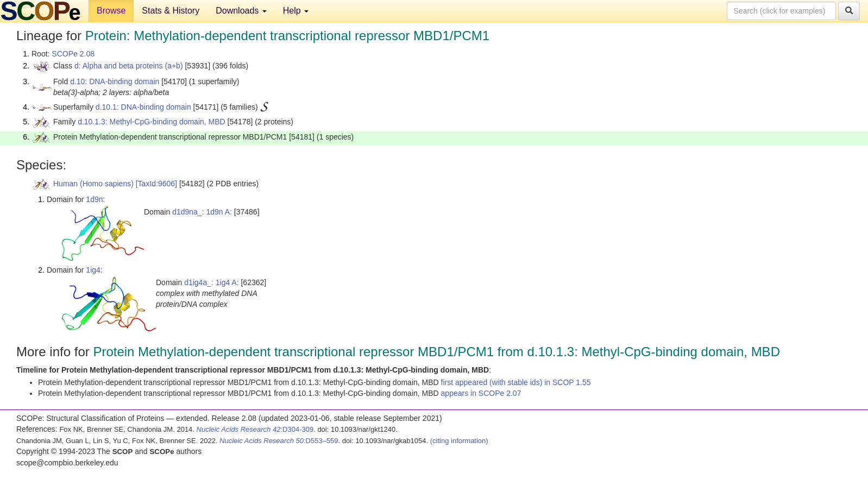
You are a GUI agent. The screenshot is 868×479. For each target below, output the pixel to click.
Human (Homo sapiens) (93, 184)
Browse (111, 11)
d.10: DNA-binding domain (115, 81)
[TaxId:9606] (156, 184)
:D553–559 (279, 441)
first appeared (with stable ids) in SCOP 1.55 (516, 382)
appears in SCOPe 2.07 (481, 393)
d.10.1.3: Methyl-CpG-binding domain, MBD (152, 122)
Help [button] (296, 11)
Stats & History (171, 11)
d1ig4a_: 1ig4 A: (211, 282)
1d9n (94, 199)
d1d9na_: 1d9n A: (202, 212)
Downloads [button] (241, 11)
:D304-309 (255, 429)
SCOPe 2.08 (73, 54)
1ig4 (93, 270)
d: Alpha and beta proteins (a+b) (129, 66)
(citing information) (459, 441)
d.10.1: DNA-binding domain (143, 107)
